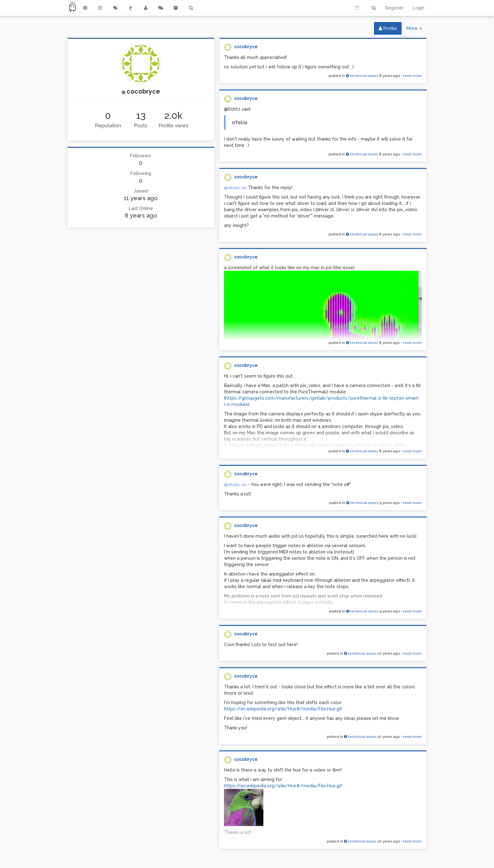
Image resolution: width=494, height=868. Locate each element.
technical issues (362, 76)
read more (412, 76)
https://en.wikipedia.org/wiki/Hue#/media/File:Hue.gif (283, 709)
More (416, 30)
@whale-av (235, 188)
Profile (388, 28)
